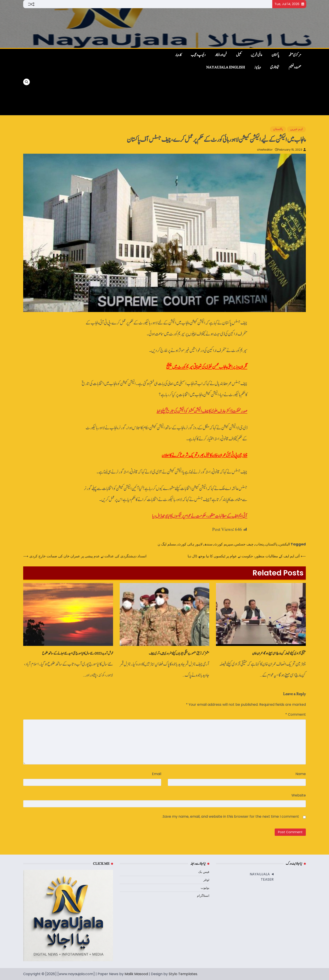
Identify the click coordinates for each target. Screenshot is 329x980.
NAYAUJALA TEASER (262, 877)
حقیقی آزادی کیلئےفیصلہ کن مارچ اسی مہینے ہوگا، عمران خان (279, 653)
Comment (296, 714)
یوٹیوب (205, 888)
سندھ (208, 544)
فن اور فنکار (221, 55)
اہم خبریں (296, 129)
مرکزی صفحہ (295, 55)
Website (299, 795)
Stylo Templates (183, 974)
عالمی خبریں (257, 55)
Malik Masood (136, 974)
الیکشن (285, 544)
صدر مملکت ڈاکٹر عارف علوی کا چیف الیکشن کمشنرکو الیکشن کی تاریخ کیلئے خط (202, 411)
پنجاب (260, 544)
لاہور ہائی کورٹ (190, 544)
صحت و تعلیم (295, 67)
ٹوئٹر (206, 880)
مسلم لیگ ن (167, 544)
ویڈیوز (257, 67)
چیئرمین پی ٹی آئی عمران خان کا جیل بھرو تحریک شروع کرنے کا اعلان (204, 455)
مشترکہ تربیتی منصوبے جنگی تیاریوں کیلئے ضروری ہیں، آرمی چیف (179, 653)
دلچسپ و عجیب (198, 55)
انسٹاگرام (203, 896)
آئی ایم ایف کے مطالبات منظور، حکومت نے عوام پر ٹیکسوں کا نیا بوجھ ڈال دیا (200, 516)
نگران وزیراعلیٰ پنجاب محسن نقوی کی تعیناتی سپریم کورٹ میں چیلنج (207, 367)
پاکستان (275, 55)
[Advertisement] (99, 82)
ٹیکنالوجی (275, 67)
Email (157, 774)
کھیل (239, 55)
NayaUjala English (226, 67)
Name (301, 774)
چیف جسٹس (244, 544)
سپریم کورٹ (224, 544)
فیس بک (204, 872)
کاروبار (178, 55)
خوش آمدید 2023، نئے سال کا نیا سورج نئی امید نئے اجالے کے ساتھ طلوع (78, 653)
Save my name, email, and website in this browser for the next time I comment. (231, 816)
